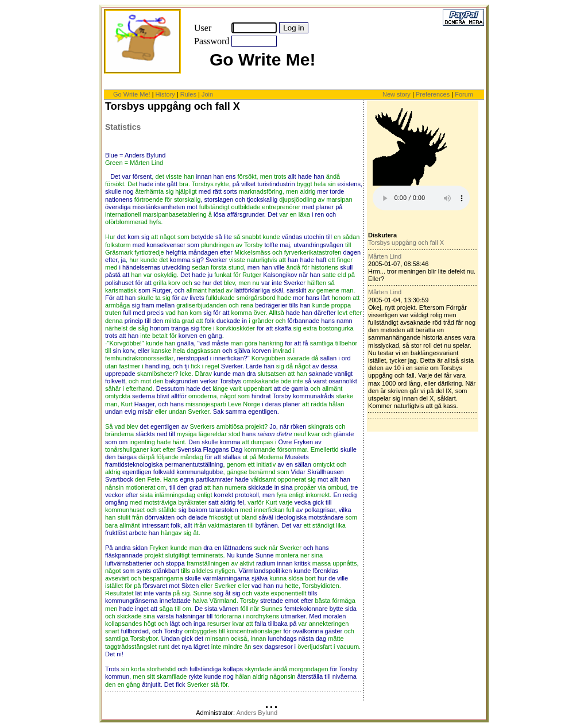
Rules (188, 94)
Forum (464, 94)
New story (396, 94)
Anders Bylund (257, 713)
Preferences (434, 94)
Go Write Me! (132, 94)
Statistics (123, 127)
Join (207, 94)
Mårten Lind (385, 256)
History (165, 94)
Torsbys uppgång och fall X (406, 243)
